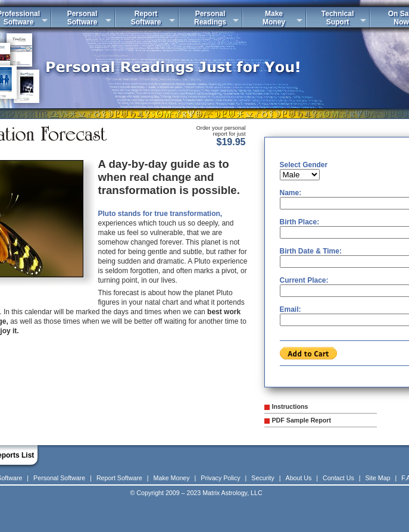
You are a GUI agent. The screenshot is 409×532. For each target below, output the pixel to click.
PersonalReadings (210, 18)
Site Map (378, 478)
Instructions (290, 406)
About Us (299, 478)
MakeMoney (274, 18)
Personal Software (59, 478)
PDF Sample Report (302, 420)
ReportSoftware (146, 18)
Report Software (119, 478)
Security (263, 478)
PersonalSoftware (82, 18)
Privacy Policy (220, 478)
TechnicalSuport (338, 18)
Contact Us (338, 478)
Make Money (172, 478)
